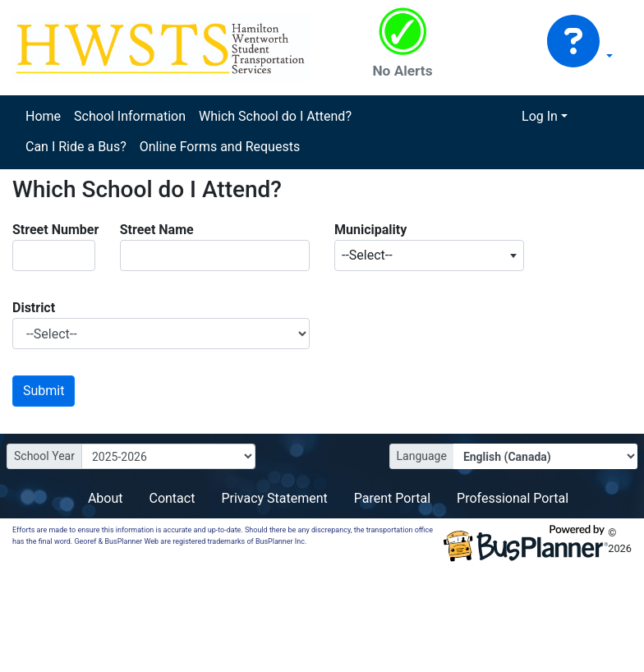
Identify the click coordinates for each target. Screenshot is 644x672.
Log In (540, 116)
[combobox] (429, 255)
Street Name (157, 230)
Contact (172, 498)
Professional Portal (513, 498)
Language (422, 456)
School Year (44, 456)
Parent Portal (392, 498)
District (34, 308)
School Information (130, 116)
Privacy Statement (274, 498)
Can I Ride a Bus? (76, 147)
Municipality (370, 230)
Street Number (55, 230)
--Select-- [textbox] (367, 255)
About (106, 498)
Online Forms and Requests (220, 147)
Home (43, 116)
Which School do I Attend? (275, 116)
